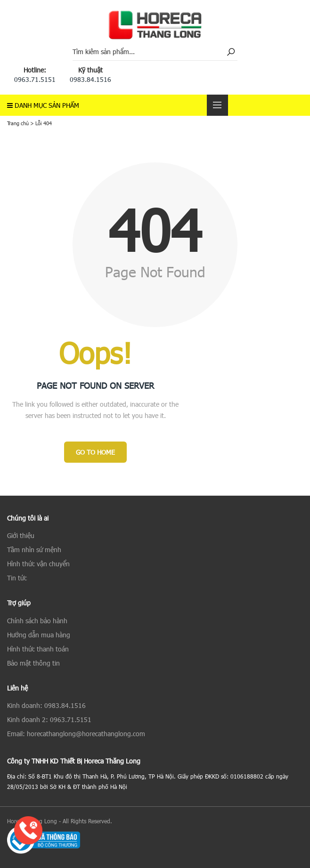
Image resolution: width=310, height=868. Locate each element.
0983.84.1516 (90, 79)
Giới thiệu (21, 535)
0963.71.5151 (35, 79)
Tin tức (17, 578)
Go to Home (95, 452)
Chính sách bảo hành (37, 621)
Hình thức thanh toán (38, 649)
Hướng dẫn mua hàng (39, 635)
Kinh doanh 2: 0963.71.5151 (49, 719)
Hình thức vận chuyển (38, 564)
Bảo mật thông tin (33, 663)
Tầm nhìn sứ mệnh (34, 550)
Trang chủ (18, 123)
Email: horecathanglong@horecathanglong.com (76, 734)
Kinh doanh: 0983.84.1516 (46, 705)
